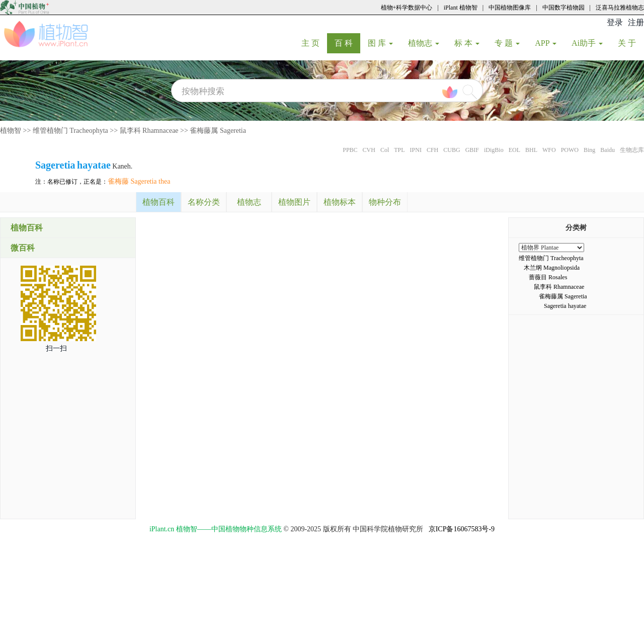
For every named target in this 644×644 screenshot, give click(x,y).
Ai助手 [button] (587, 43)
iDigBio (494, 150)
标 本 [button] (467, 43)
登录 (615, 22)
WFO (549, 150)
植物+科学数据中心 (407, 8)
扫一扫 (56, 348)
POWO (570, 150)
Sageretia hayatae (565, 306)
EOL (514, 150)
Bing (589, 150)
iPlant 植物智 (461, 8)
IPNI (416, 150)
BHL (531, 150)
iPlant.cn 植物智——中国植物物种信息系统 (216, 529)
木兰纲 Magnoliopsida (552, 268)
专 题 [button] (507, 43)
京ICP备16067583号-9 (462, 529)
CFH (432, 150)
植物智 (11, 131)
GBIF (472, 150)
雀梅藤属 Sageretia (218, 131)
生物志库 (632, 150)
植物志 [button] (424, 43)
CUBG (452, 150)
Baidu (608, 150)
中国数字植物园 (563, 8)
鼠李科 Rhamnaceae (149, 131)
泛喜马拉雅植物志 (620, 8)
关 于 (631, 43)
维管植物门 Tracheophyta (70, 131)
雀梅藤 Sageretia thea (139, 181)
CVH (369, 150)
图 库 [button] (380, 43)
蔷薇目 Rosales (548, 277)
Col (385, 150)
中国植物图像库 (510, 8)
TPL (399, 150)
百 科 (347, 43)
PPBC (350, 150)
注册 (636, 22)
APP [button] (546, 43)
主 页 (314, 43)
